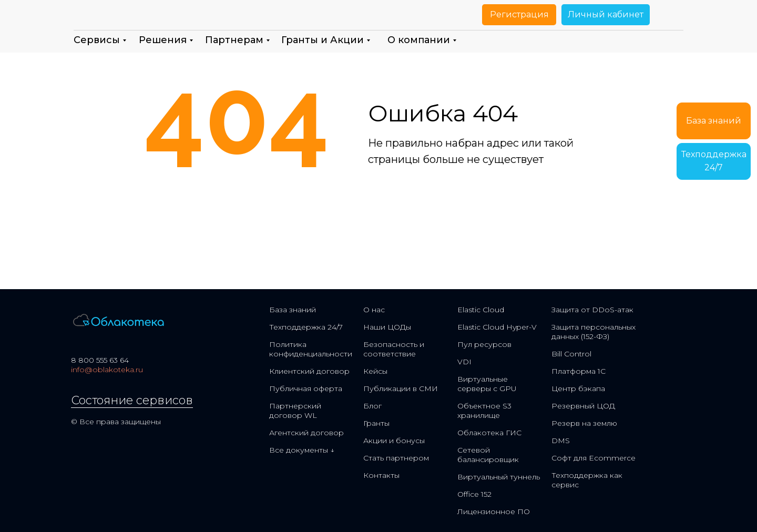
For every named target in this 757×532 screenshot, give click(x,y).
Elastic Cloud (481, 310)
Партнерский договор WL (295, 411)
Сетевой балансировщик (488, 455)
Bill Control (571, 354)
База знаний (293, 310)
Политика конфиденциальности (311, 349)
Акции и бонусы (394, 441)
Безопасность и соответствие (394, 349)
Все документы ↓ (302, 450)
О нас (374, 310)
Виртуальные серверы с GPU (487, 384)
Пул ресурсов (484, 344)
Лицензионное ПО (494, 511)
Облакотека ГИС (489, 433)
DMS (561, 441)
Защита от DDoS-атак (592, 310)
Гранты (376, 423)
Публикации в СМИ (401, 388)
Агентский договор (306, 433)
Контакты (381, 475)
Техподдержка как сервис (587, 480)
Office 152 (474, 494)
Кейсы (375, 371)
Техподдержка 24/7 (306, 327)
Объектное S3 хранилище (484, 411)
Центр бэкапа (578, 388)
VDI (464, 362)
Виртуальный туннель (499, 477)
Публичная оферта (306, 388)
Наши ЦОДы (387, 327)
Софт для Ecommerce (594, 458)
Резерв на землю (584, 423)
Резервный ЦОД (583, 406)
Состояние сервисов (132, 400)
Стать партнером (396, 458)
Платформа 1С (579, 371)
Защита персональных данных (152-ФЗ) (594, 332)
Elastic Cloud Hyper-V (497, 327)
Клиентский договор (309, 371)
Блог (372, 406)
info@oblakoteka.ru (107, 370)
